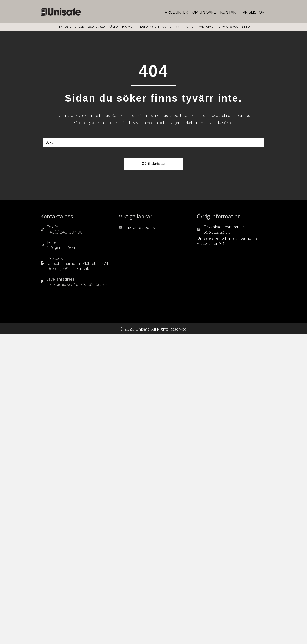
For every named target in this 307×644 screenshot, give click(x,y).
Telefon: (54, 227)
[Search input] (153, 142)
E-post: (53, 242)
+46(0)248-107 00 (65, 232)
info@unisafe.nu (62, 248)
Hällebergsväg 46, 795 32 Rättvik (77, 284)
